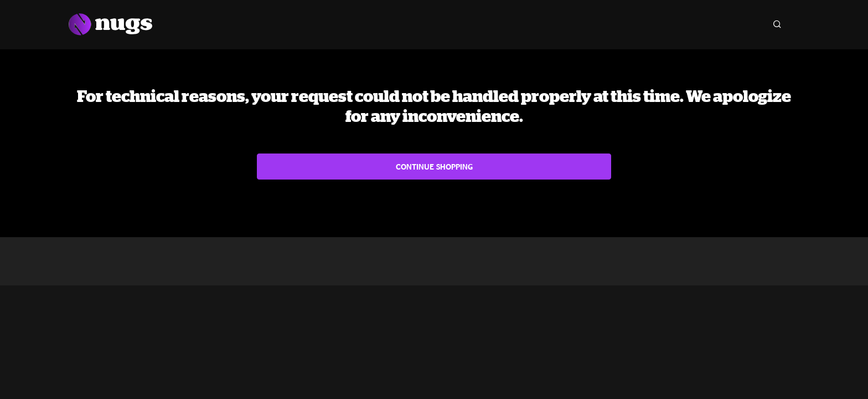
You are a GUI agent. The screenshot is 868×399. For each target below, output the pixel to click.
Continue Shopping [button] (434, 167)
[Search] (777, 24)
